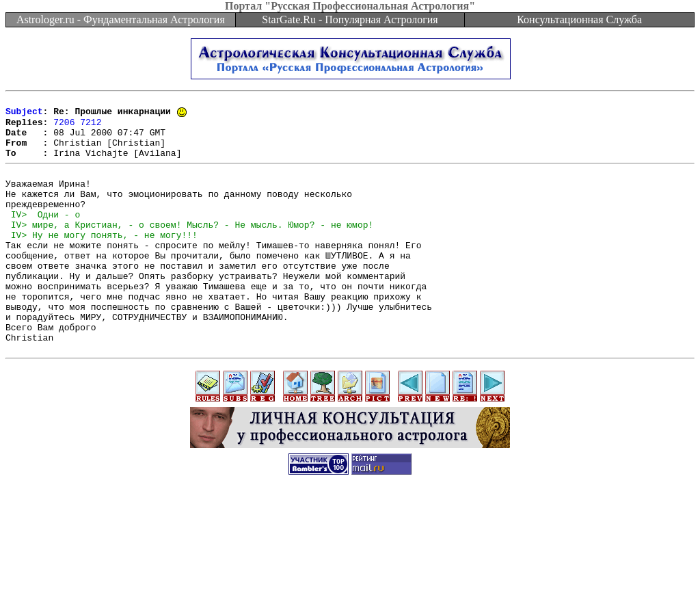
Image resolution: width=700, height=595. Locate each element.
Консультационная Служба (579, 19)
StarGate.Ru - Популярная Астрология (350, 19)
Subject (24, 115)
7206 (64, 127)
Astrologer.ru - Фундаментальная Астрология (121, 19)
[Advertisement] (350, 564)
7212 (91, 127)
